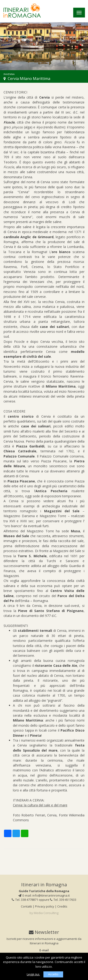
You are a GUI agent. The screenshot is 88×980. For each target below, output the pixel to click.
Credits (62, 906)
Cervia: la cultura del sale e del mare (40, 805)
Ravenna (9, 74)
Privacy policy (45, 906)
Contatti (26, 906)
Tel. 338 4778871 (25, 900)
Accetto (53, 974)
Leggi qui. (33, 974)
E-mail (44, 950)
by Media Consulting (44, 913)
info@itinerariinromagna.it (51, 895)
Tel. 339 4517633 (63, 900)
